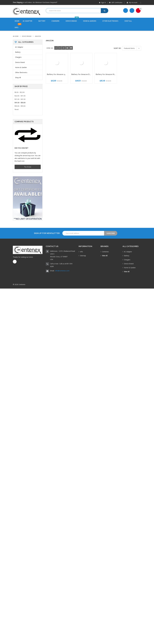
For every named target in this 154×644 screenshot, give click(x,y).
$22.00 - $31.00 (20, 96)
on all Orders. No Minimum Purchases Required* (35, 2)
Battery (43, 21)
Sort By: (117, 48)
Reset (17, 109)
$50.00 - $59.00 (20, 106)
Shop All (128, 21)
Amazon (38, 36)
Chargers (57, 21)
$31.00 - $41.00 (20, 99)
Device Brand (73, 20)
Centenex (105, 252)
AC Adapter (29, 21)
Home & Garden (91, 21)
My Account (133, 2)
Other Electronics (112, 21)
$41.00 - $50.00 (20, 103)
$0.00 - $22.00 (20, 92)
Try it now (28, 167)
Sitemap (83, 256)
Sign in (103, 2)
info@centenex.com (62, 271)
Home (17, 21)
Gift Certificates (116, 2)
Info (18, 26)
